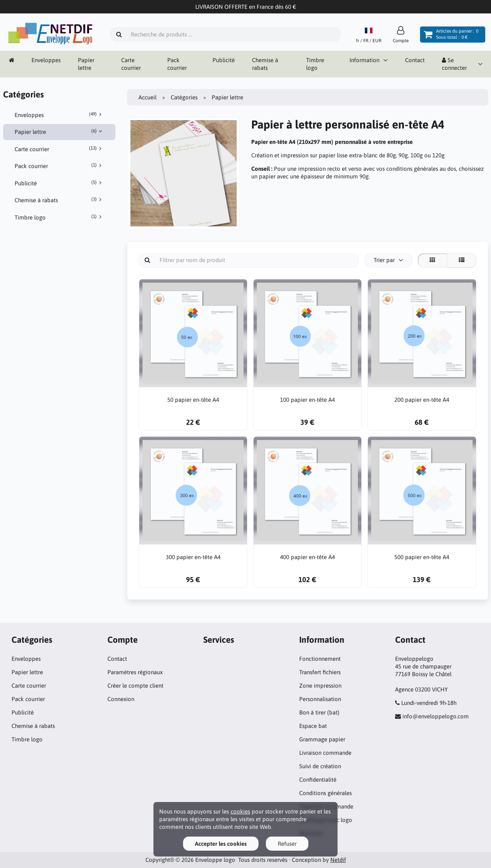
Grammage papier (322, 739)
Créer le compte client (135, 686)
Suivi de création (320, 766)
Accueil (147, 97)
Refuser (287, 844)
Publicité (224, 60)
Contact (415, 60)
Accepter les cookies (221, 844)
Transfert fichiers (320, 672)
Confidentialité (318, 780)
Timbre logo (315, 64)
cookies (240, 811)
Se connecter (454, 64)
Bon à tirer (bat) (319, 712)
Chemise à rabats (265, 64)
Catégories (184, 97)
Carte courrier (131, 64)
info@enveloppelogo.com (436, 716)
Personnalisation (320, 699)
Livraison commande (325, 753)
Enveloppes (46, 60)
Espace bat (313, 726)
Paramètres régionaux (135, 672)
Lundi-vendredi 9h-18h (429, 703)
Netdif (338, 860)
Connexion (121, 699)
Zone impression (320, 686)
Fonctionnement (320, 659)
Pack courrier (177, 64)
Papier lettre (86, 64)
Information (364, 60)
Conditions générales (325, 793)
